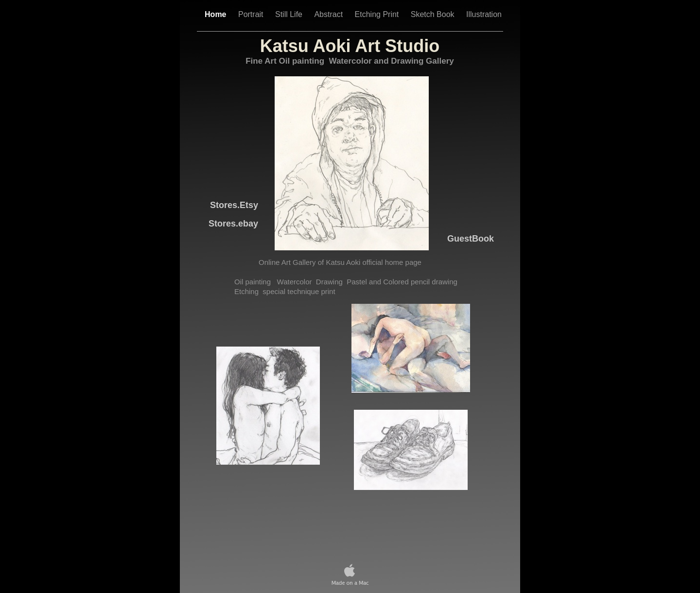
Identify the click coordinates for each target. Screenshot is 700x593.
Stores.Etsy (234, 205)
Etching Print (378, 14)
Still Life (290, 14)
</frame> (351, 515)
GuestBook (471, 239)
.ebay (233, 224)
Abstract (329, 14)
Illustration (484, 14)
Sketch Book (434, 14)
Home (217, 14)
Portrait (252, 14)
